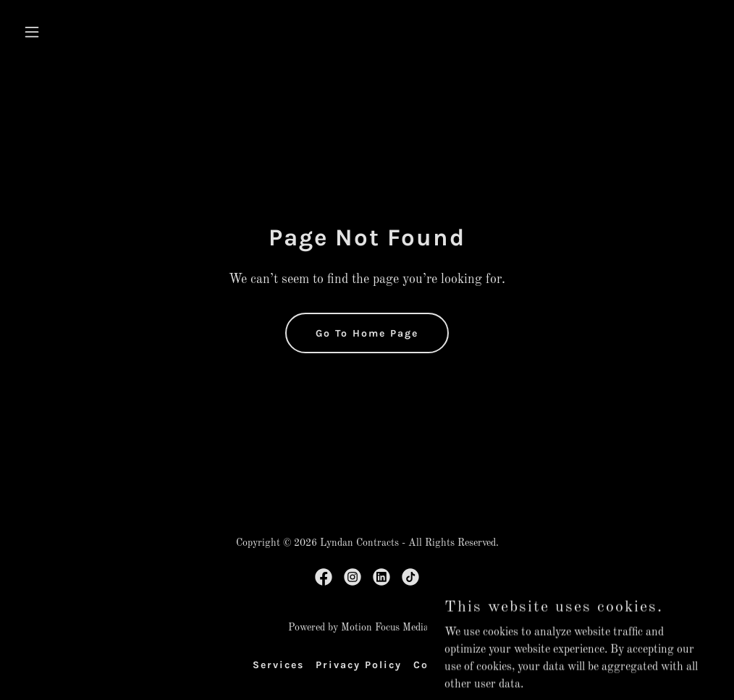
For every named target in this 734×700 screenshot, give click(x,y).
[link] (324, 577)
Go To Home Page (367, 333)
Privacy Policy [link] (359, 665)
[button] (70, 32)
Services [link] (278, 665)
